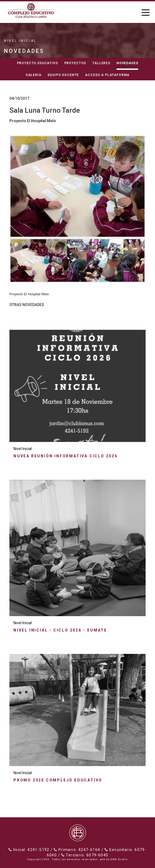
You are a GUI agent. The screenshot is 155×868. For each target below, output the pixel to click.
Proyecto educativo (38, 63)
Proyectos (75, 63)
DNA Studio (119, 859)
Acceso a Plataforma (107, 75)
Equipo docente (63, 75)
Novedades (127, 63)
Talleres (101, 63)
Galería (34, 75)
